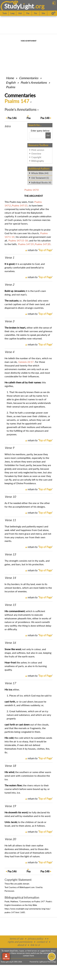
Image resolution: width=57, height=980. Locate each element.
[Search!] (48, 135)
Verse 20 (10, 839)
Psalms (11, 87)
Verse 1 (9, 258)
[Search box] (37, 135)
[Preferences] (53, 13)
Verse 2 (9, 285)
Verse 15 (10, 605)
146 (12, 118)
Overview (36, 154)
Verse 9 (9, 448)
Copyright (36, 157)
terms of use (16, 939)
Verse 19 (10, 806)
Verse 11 (10, 520)
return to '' (40, 250)
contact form (28, 956)
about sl (22, 945)
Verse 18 (10, 766)
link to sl (35, 945)
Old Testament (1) (40, 178)
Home (10, 78)
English (11, 82)
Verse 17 (10, 683)
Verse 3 (9, 321)
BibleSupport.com (27, 887)
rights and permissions (20, 942)
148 (45, 118)
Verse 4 (9, 352)
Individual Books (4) (41, 183)
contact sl (42, 942)
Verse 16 (10, 643)
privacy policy (35, 939)
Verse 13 (10, 554)
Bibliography (38, 161)
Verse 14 (10, 578)
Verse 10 (10, 497)
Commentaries (29, 78)
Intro (8, 126)
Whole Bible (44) (40, 173)
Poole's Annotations (34, 82)
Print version (38, 150)
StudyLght (19, 6)
